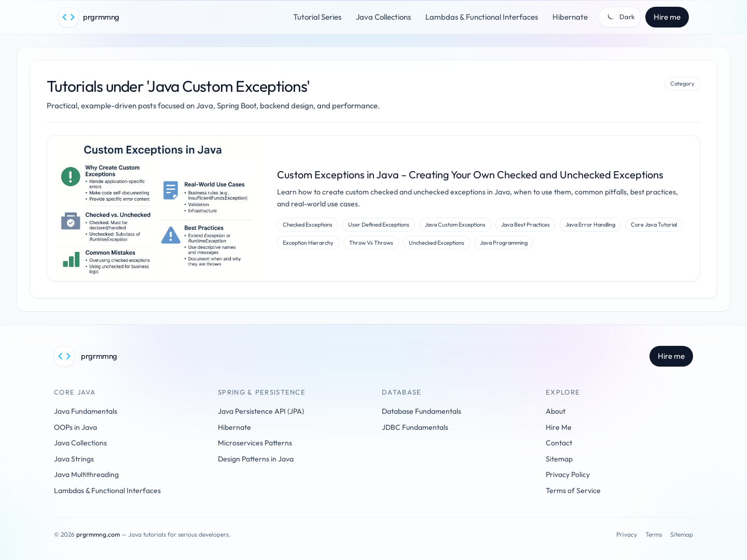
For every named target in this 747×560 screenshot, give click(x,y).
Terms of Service (573, 491)
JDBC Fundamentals (415, 427)
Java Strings (74, 459)
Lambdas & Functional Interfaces (482, 17)
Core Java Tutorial (654, 225)
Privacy (627, 534)
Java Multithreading (86, 474)
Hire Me (559, 427)
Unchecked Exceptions (437, 243)
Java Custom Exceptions (455, 225)
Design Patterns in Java (256, 459)
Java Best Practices (525, 225)
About (556, 411)
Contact (559, 443)
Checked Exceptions (308, 225)
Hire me (667, 17)
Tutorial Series (317, 17)
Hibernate (570, 17)
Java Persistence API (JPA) (261, 411)
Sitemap (559, 459)
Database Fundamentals (421, 411)
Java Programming (504, 243)
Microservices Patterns (255, 443)
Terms (654, 534)
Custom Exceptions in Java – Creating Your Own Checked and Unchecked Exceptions (470, 174)
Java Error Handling (590, 225)
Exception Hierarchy (308, 243)
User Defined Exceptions (379, 225)
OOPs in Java (75, 427)
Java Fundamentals (86, 411)
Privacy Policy (568, 474)
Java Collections (383, 17)
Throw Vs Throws (371, 243)
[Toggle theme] (620, 17)
